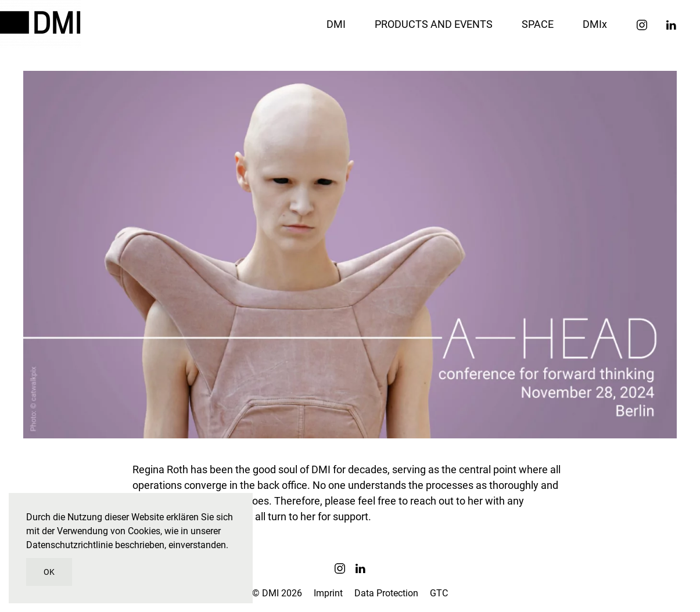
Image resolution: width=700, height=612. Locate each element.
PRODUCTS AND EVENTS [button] (434, 24)
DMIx (595, 24)
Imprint (328, 593)
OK (49, 572)
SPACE (538, 24)
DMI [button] (336, 24)
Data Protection (386, 593)
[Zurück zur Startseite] (42, 24)
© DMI (277, 593)
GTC (439, 593)
